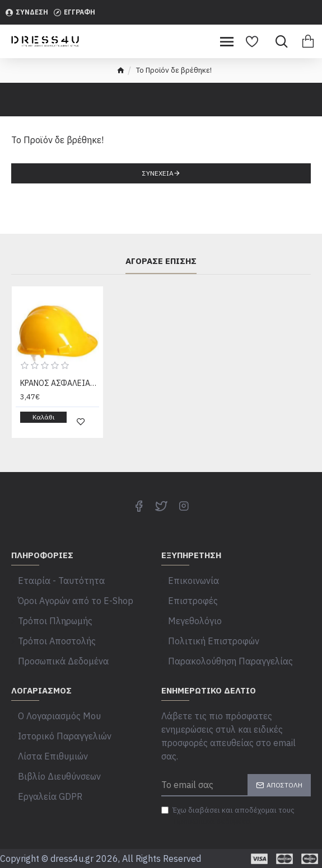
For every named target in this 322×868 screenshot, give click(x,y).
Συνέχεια (158, 173)
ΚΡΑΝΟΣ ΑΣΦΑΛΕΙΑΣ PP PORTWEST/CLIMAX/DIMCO (60, 383)
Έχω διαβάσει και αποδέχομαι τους (228, 816)
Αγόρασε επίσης (161, 261)
